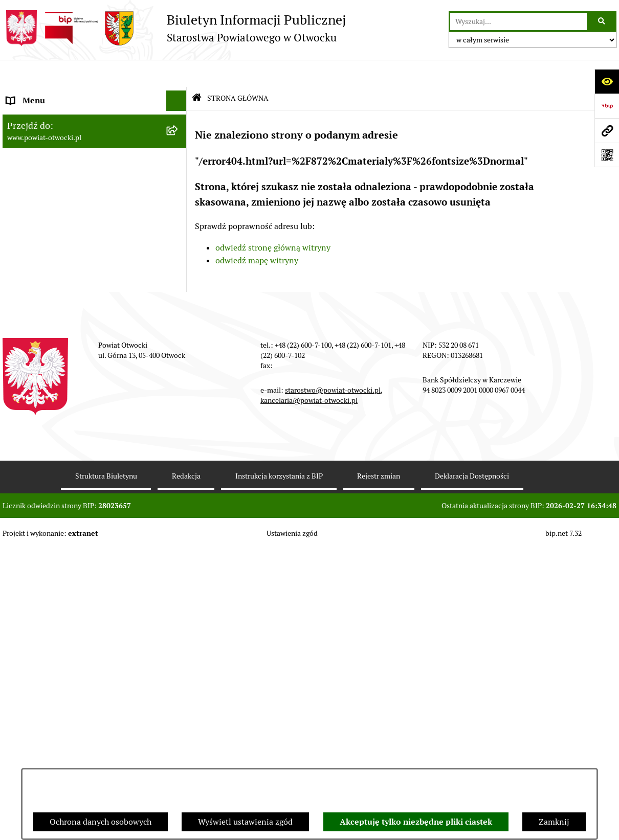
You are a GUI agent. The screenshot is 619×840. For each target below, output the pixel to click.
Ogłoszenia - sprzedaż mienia (60, 298)
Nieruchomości (34, 380)
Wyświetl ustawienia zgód (245, 822)
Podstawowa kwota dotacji (55, 421)
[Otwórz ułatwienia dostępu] (607, 81)
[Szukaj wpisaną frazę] (602, 21)
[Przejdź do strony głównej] (174, 28)
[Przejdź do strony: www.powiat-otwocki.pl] (607, 130)
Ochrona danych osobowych (101, 822)
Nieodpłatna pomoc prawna (57, 196)
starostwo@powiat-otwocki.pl (333, 681)
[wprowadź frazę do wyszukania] (518, 21)
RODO (18, 217)
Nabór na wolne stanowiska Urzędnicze (79, 360)
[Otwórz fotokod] (607, 155)
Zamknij (554, 822)
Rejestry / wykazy (38, 339)
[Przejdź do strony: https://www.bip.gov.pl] (607, 106)
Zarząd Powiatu (35, 114)
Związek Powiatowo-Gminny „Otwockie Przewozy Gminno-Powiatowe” (80, 509)
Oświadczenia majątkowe (53, 462)
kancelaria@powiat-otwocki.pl (309, 691)
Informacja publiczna (46, 237)
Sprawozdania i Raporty (50, 319)
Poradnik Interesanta (46, 155)
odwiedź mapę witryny (257, 233)
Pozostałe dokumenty (46, 257)
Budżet (19, 482)
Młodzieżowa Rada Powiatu (57, 135)
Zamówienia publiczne (48, 401)
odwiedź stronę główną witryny (273, 220)
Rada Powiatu (32, 94)
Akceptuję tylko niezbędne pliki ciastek (416, 822)
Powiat (19, 176)
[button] (179, 135)
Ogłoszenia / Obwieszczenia (58, 278)
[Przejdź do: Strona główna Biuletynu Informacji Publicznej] (197, 71)
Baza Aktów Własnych (47, 536)
